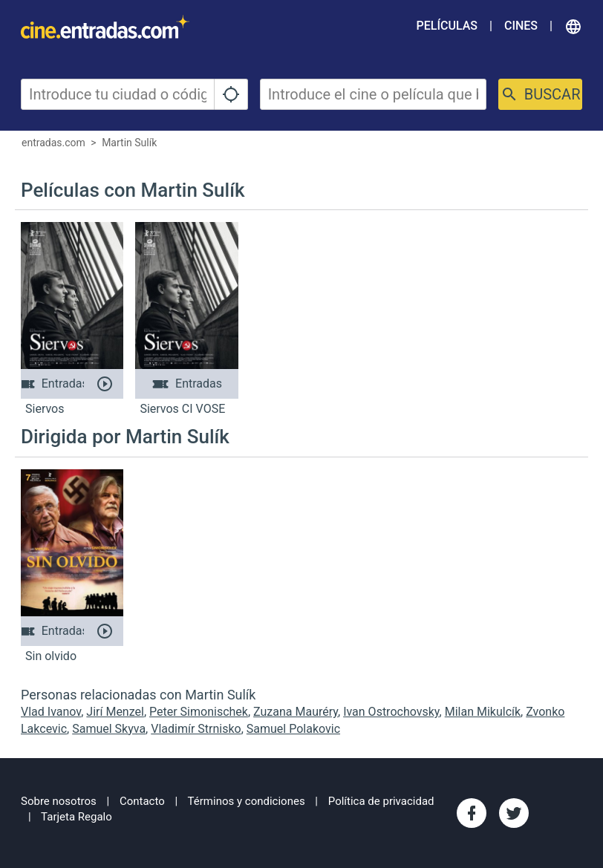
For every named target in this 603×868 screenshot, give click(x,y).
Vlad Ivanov (51, 712)
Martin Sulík (129, 143)
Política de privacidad (381, 801)
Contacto (142, 801)
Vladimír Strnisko (196, 729)
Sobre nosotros (59, 801)
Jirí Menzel (115, 712)
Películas (447, 26)
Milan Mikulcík (483, 712)
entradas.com (53, 143)
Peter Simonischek (199, 712)
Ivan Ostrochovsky (391, 712)
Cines (521, 26)
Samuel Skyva (109, 729)
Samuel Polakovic (293, 729)
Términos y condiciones (247, 801)
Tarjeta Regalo (76, 817)
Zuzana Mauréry (296, 712)
